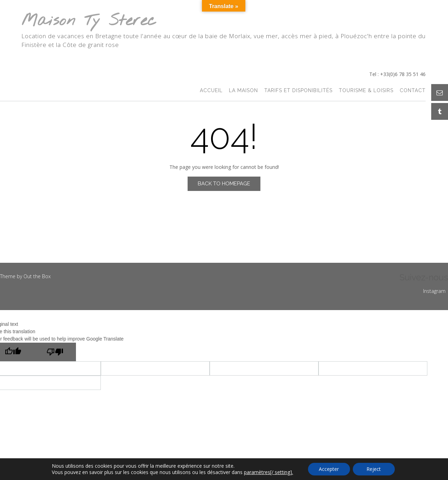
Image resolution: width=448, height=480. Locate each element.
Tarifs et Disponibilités (298, 91)
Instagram (434, 291)
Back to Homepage (224, 184)
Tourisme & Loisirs (366, 91)
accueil (211, 91)
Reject (374, 469)
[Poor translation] (55, 352)
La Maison (243, 91)
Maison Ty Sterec (89, 21)
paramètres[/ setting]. (268, 472)
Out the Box (37, 276)
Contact (413, 91)
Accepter (329, 469)
